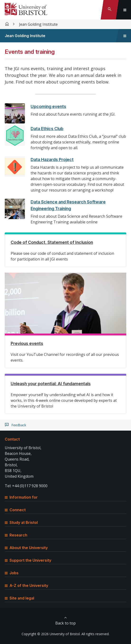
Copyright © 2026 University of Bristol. (51, 634)
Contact (12, 439)
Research (16, 535)
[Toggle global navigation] (125, 10)
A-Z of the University (26, 585)
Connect (15, 510)
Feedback (19, 425)
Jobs (12, 573)
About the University (26, 548)
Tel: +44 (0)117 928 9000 (26, 486)
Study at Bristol (21, 522)
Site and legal (19, 598)
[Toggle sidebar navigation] (125, 36)
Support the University (28, 560)
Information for (21, 497)
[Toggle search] (110, 10)
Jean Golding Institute (38, 24)
